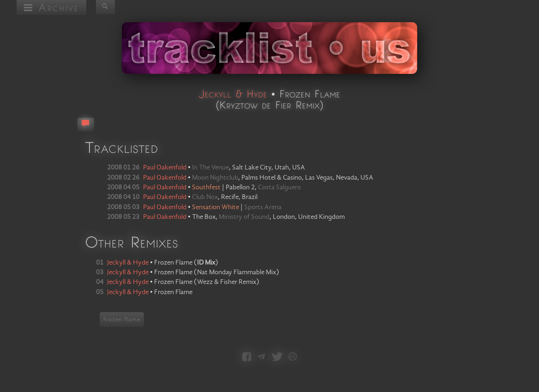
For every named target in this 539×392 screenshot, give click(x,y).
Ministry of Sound (244, 217)
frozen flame (122, 320)
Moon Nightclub (215, 178)
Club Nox (205, 197)
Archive (51, 7)
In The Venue (210, 168)
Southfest (206, 187)
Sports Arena (263, 207)
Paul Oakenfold (165, 168)
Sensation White (216, 207)
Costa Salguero (279, 187)
